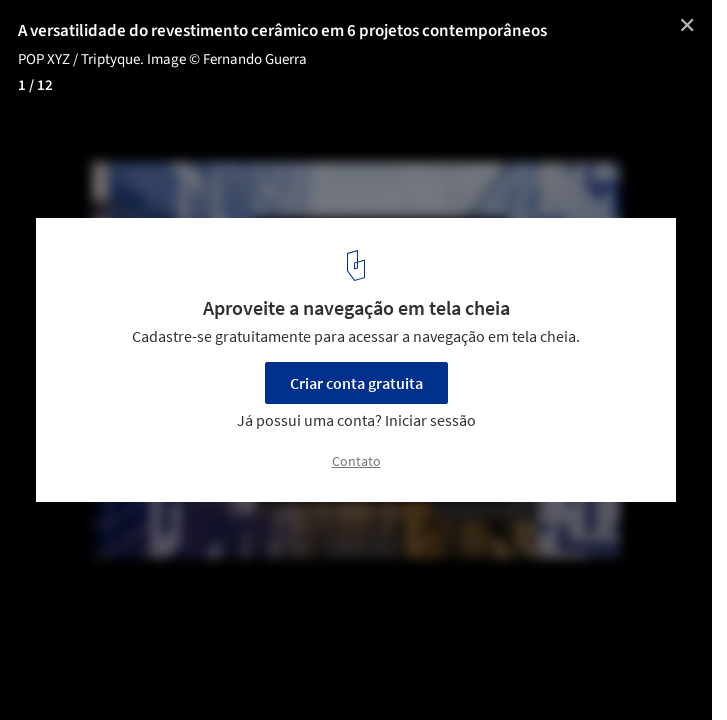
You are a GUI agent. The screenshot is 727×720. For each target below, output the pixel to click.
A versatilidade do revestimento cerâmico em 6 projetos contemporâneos (282, 31)
